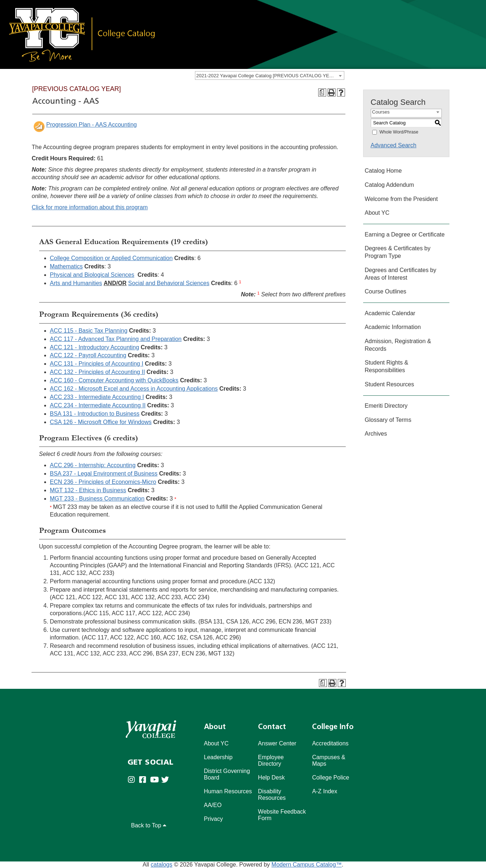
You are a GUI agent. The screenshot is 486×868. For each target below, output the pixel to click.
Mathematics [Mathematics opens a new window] (67, 266)
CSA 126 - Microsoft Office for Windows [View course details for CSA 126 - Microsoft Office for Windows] (101, 422)
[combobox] (270, 75)
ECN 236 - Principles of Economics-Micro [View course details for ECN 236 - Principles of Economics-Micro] (103, 482)
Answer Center (277, 743)
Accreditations (330, 743)
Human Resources (228, 791)
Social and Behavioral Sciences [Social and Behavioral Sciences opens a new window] (169, 283)
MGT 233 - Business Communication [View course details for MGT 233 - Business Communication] (97, 499)
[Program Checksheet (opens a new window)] (322, 92)
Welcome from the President (401, 199)
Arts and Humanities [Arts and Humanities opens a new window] (76, 283)
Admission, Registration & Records (398, 345)
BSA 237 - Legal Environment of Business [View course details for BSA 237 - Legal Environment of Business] (104, 474)
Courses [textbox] (381, 112)
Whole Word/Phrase (399, 132)
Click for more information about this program (90, 207)
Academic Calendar (390, 313)
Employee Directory (271, 760)
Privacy (213, 819)
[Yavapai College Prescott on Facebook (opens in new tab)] (144, 780)
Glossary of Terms (388, 420)
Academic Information (393, 327)
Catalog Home (383, 171)
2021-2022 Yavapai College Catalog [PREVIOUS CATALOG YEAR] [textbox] (267, 76)
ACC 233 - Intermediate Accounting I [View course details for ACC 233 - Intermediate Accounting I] (97, 397)
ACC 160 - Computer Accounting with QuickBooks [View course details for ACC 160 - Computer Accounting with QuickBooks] (114, 380)
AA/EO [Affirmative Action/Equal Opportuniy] (213, 805)
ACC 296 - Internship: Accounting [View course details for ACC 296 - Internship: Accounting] (93, 465)
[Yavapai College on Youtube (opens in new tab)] (156, 780)
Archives (376, 434)
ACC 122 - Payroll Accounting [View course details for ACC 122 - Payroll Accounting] (88, 355)
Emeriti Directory (386, 406)
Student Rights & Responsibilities (386, 366)
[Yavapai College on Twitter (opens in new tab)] (167, 780)
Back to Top (149, 825)
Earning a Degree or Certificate (405, 235)
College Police (331, 778)
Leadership (218, 757)
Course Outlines (385, 291)
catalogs (162, 865)
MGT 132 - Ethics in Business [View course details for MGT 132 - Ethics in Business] (88, 490)
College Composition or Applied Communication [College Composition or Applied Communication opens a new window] (111, 258)
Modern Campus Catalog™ (307, 865)
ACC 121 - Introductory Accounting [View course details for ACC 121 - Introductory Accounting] (95, 347)
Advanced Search (394, 145)
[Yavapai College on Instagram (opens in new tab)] (133, 780)
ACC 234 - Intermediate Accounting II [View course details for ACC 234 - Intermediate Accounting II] (98, 405)
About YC (377, 213)
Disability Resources (272, 795)
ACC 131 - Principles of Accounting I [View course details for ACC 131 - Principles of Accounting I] (97, 364)
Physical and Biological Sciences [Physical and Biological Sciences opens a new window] (92, 275)
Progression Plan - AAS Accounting (92, 125)
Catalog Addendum (389, 185)
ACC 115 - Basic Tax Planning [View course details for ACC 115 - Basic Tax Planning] (89, 331)
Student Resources (389, 384)
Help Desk (271, 778)
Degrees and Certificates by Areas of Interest (400, 274)
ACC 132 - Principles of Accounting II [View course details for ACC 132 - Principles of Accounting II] (97, 372)
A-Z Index (325, 791)
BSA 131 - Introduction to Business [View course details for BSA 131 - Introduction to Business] (95, 414)
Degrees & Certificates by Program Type (397, 252)
